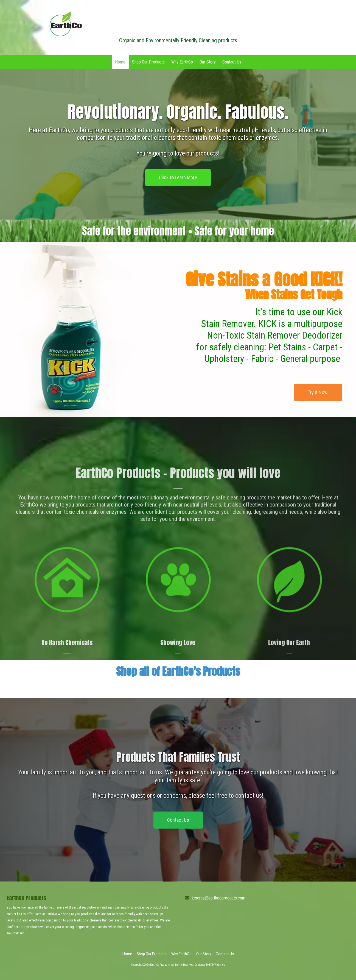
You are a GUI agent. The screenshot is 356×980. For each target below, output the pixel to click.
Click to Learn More (178, 177)
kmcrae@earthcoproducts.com (219, 898)
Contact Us (178, 820)
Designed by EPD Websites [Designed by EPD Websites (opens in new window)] (210, 965)
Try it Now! (318, 392)
